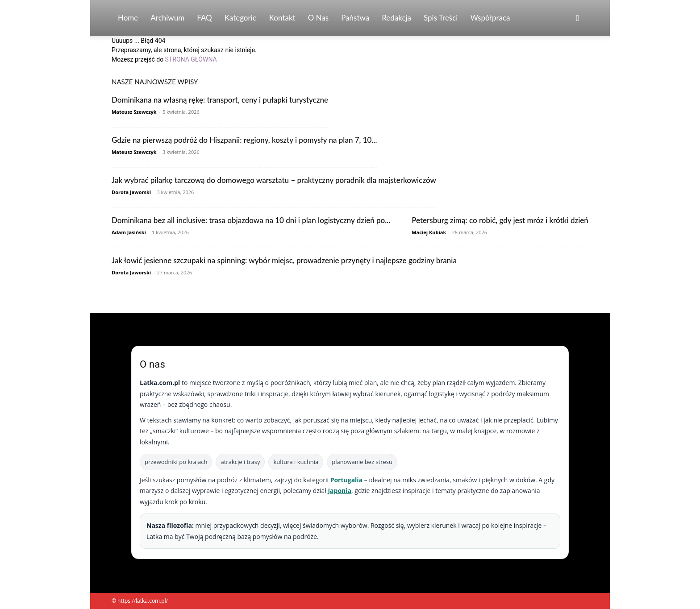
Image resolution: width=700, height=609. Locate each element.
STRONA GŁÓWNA (191, 59)
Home (128, 18)
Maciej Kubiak (429, 232)
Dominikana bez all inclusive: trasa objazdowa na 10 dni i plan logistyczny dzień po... (251, 220)
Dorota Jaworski (131, 192)
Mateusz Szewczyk (134, 112)
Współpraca (490, 18)
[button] (578, 19)
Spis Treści (441, 18)
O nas (319, 18)
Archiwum (167, 18)
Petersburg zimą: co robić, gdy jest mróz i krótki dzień (500, 220)
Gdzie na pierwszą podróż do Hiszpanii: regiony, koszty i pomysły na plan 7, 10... (244, 140)
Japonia (340, 491)
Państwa (355, 18)
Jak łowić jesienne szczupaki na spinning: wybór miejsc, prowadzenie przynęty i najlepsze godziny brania (284, 260)
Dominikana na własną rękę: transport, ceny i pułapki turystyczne (220, 100)
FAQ (204, 18)
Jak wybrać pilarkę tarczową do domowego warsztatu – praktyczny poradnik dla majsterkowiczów (274, 180)
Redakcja (396, 18)
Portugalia (346, 480)
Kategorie (241, 18)
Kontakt (282, 18)
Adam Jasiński (129, 232)
